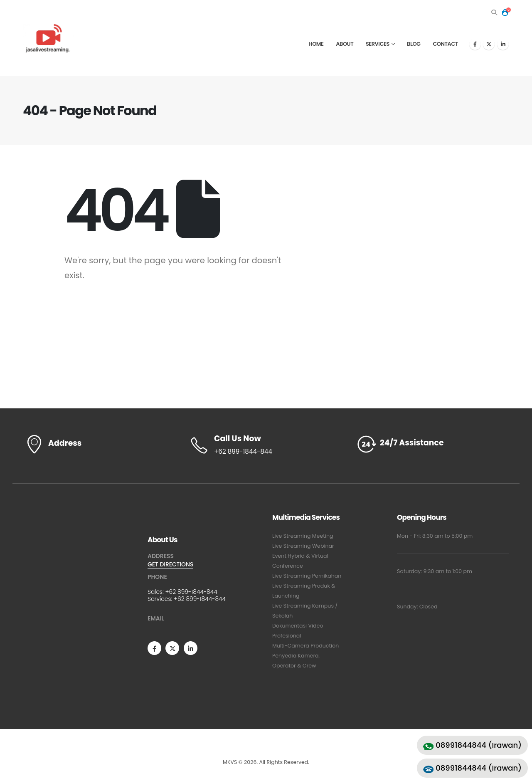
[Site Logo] (48, 38)
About (345, 44)
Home (316, 44)
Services (378, 44)
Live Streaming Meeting (303, 536)
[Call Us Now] (266, 445)
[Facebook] (475, 44)
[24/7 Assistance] (432, 444)
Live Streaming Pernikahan (307, 576)
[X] (489, 44)
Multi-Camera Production (305, 646)
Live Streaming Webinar (303, 546)
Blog (414, 44)
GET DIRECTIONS (170, 564)
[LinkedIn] (503, 44)
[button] (494, 12)
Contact (445, 44)
